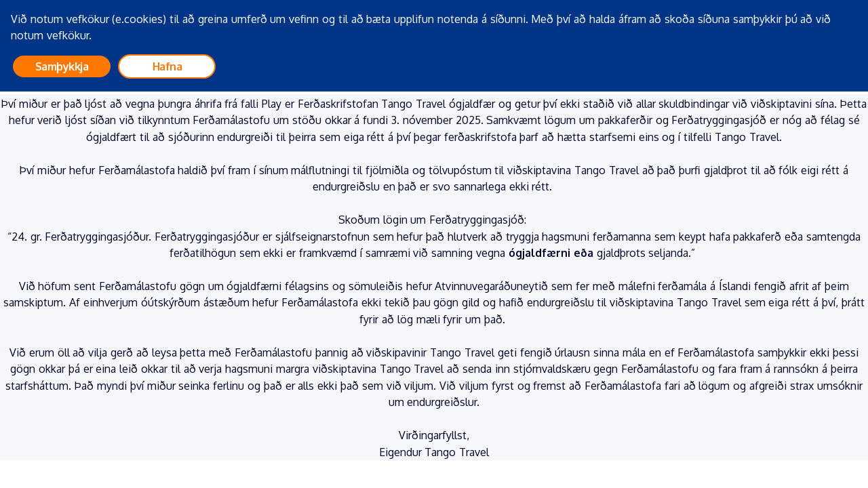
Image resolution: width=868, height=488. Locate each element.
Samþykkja (62, 66)
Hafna (167, 66)
